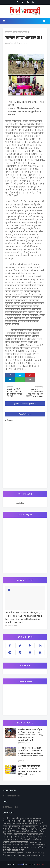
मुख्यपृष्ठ (8, 32)
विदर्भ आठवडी (11, 43)
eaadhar (19, 864)
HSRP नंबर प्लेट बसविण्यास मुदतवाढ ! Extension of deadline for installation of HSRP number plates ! (29, 770)
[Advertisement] (25, 545)
